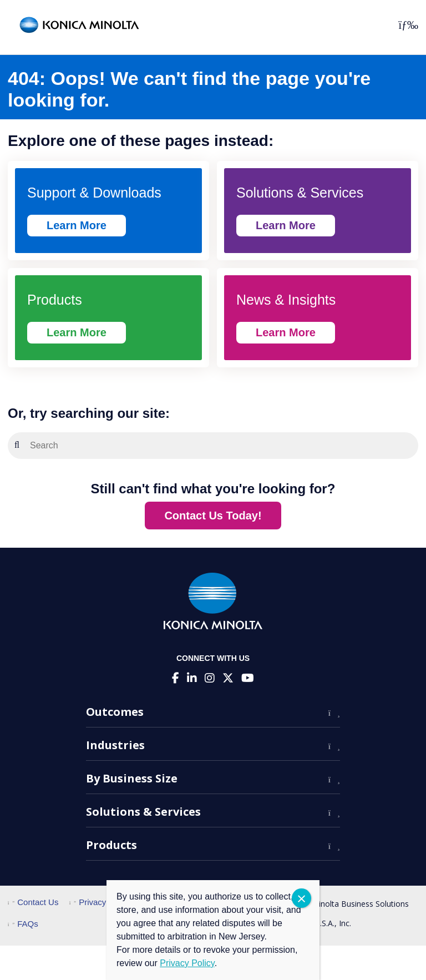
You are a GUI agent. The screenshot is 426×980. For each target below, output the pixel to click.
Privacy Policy (100, 902)
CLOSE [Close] (301, 898)
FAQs (23, 924)
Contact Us (33, 902)
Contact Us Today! (213, 516)
